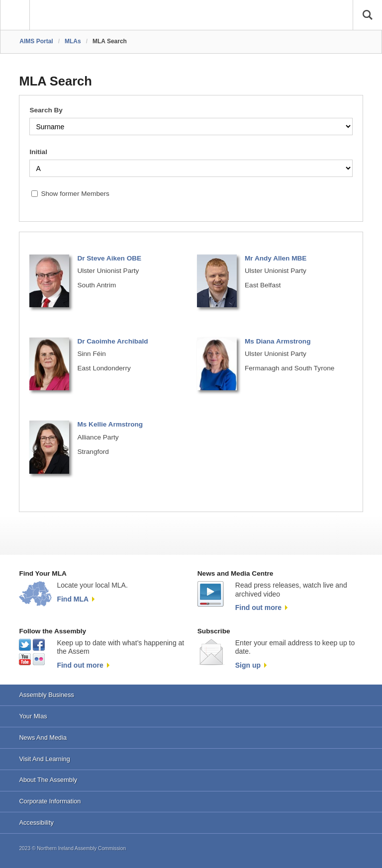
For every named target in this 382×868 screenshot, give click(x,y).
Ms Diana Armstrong (278, 341)
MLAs (73, 41)
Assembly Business (47, 695)
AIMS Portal (36, 41)
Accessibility (36, 823)
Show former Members (75, 194)
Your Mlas (33, 716)
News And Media (43, 738)
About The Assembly (48, 780)
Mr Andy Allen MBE (276, 258)
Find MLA (73, 599)
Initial (38, 152)
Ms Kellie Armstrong (110, 424)
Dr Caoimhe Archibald (112, 341)
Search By (46, 110)
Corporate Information (50, 801)
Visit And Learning (45, 759)
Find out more (258, 608)
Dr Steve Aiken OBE (109, 258)
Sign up (248, 665)
